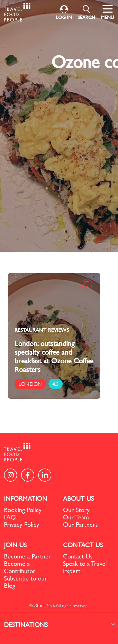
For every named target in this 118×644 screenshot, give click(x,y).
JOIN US (15, 545)
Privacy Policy (22, 524)
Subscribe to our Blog (26, 582)
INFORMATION (26, 498)
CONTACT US (83, 545)
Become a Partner (28, 556)
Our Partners (80, 524)
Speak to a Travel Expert (85, 567)
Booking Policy (23, 510)
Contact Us (78, 556)
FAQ (10, 517)
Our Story (76, 510)
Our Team (76, 517)
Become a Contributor (20, 567)
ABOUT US (78, 498)
